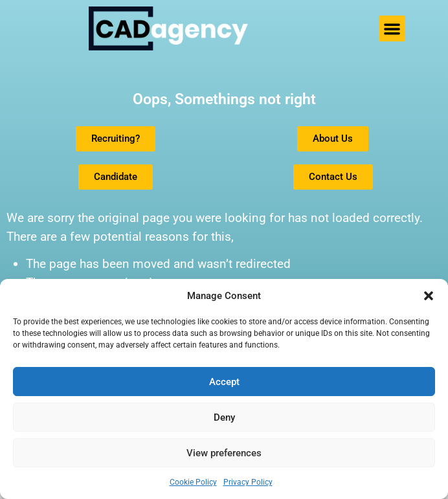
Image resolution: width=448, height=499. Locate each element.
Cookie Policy (193, 482)
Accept (224, 382)
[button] (429, 296)
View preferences (224, 453)
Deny (224, 417)
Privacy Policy (248, 482)
